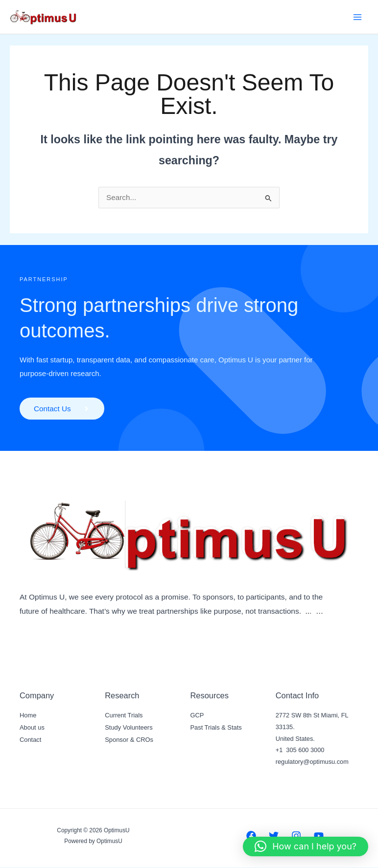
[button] (306, 846)
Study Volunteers (128, 727)
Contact (30, 739)
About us (32, 727)
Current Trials (124, 716)
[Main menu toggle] (358, 17)
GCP (197, 716)
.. (308, 612)
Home (28, 716)
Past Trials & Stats (216, 727)
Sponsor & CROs (129, 739)
